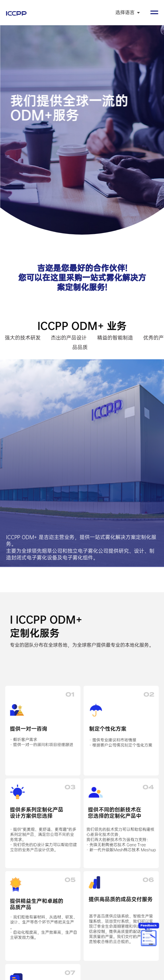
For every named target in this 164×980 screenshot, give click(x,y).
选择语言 (128, 12)
